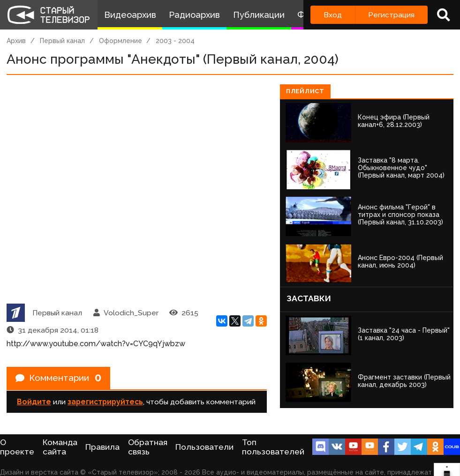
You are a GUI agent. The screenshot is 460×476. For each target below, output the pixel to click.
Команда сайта (60, 447)
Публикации (259, 15)
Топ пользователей (273, 447)
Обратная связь (148, 447)
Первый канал (62, 41)
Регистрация (391, 15)
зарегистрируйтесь (105, 403)
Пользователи (204, 447)
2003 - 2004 (175, 41)
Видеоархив (130, 15)
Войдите (34, 403)
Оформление (121, 41)
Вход (333, 15)
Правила (102, 447)
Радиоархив (194, 15)
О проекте (17, 447)
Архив (16, 41)
